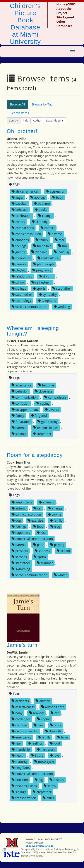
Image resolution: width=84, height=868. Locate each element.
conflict (48, 228)
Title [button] (26, 121)
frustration (21, 421)
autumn (19, 508)
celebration (21, 216)
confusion (21, 403)
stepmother (22, 294)
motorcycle (44, 762)
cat (37, 508)
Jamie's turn (22, 645)
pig (39, 780)
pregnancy (42, 270)
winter (60, 575)
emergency (21, 737)
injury (37, 755)
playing (19, 270)
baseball (19, 204)
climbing (40, 222)
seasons (19, 557)
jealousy (62, 252)
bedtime (42, 204)
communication (25, 397)
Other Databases (64, 24)
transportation (24, 798)
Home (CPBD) (66, 4)
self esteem (41, 282)
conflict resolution (26, 234)
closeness (44, 391)
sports (39, 288)
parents (19, 264)
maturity (20, 762)
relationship (22, 276)
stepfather (62, 288)
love (55, 755)
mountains (21, 258)
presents (20, 551)
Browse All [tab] (17, 104)
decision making (25, 731)
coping (43, 403)
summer (45, 563)
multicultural (49, 258)
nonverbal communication (32, 539)
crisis (55, 725)
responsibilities (46, 428)
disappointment (25, 409)
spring (40, 557)
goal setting (47, 421)
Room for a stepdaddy (35, 455)
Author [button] (37, 121)
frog (55, 526)
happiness (21, 533)
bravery (37, 713)
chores (18, 222)
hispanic (39, 252)
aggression (56, 191)
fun (63, 246)
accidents (20, 701)
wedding (62, 307)
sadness (42, 551)
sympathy (48, 294)
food (38, 526)
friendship (42, 246)
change (45, 216)
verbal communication (29, 307)
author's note (53, 707)
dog (16, 520)
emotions (20, 240)
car (55, 713)
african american (25, 191)
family (42, 240)
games (18, 252)
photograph (44, 264)
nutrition (20, 780)
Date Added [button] (54, 121)
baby (58, 197)
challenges (21, 719)
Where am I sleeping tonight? (33, 331)
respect (57, 780)
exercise (35, 520)
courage (19, 725)
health (18, 755)
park (38, 545)
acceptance (21, 385)
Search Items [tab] (20, 113)
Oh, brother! (22, 131)
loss (41, 533)
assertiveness (23, 707)
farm (63, 737)
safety (50, 786)
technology (21, 301)
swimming (21, 569)
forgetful (39, 415)
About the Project (64, 11)
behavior (20, 210)
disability (53, 731)
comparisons (23, 228)
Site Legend (65, 17)
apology (38, 197)
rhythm (46, 276)
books (41, 210)
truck (48, 798)
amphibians (22, 502)
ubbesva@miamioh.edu (40, 846)
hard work (46, 749)
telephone (47, 301)
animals (46, 502)
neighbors (21, 768)
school (18, 282)
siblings (19, 288)
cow (38, 725)
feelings (19, 246)
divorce (55, 234)
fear (60, 240)
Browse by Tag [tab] (42, 104)
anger (18, 197)
